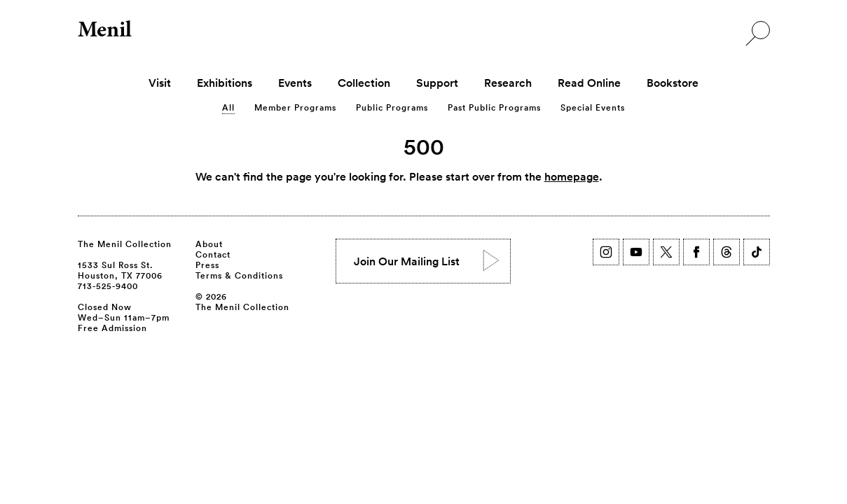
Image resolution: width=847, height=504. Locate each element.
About (209, 244)
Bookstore (673, 83)
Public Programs (392, 107)
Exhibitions (225, 83)
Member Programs (295, 107)
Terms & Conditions (239, 275)
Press (207, 265)
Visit (160, 83)
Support (437, 83)
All (228, 107)
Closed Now (105, 307)
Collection (364, 83)
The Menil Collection (125, 244)
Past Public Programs (494, 107)
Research (508, 83)
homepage (572, 176)
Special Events (593, 107)
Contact (213, 254)
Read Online (589, 83)
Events (295, 83)
